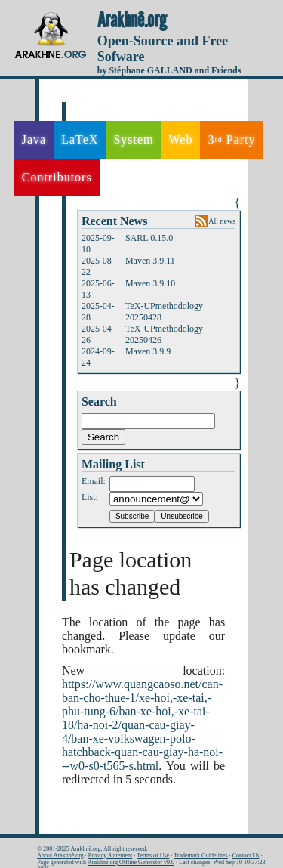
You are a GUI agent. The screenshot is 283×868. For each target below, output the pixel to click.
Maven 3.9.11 (150, 261)
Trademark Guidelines (200, 856)
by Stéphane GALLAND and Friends (169, 70)
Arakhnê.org (132, 20)
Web (181, 139)
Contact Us (246, 856)
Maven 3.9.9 (148, 351)
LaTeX (80, 139)
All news (222, 221)
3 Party (231, 140)
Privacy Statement (110, 856)
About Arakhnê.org (60, 856)
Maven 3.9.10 (150, 283)
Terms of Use (153, 856)
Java (34, 139)
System (133, 139)
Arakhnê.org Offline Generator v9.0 (131, 862)
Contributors (57, 177)
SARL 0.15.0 (149, 238)
